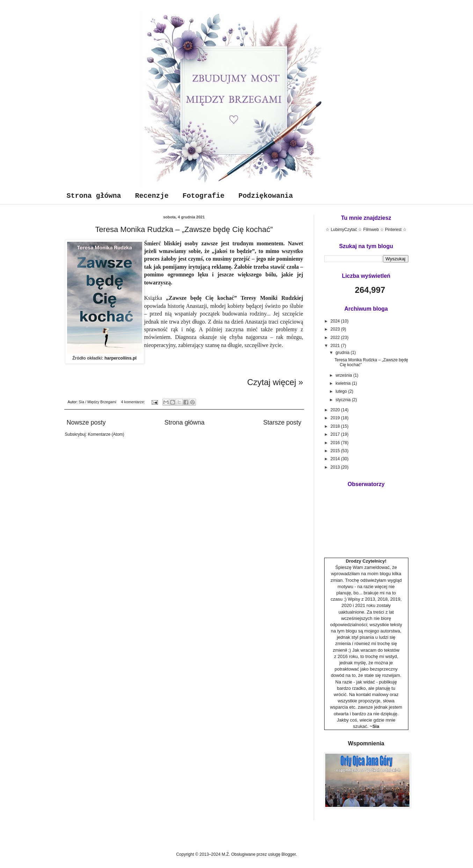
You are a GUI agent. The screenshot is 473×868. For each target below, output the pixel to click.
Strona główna (94, 196)
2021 (336, 346)
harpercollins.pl (121, 358)
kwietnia (344, 383)
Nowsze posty (86, 422)
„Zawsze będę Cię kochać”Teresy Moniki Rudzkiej (234, 298)
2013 (336, 467)
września (344, 375)
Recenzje (152, 196)
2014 (336, 459)
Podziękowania (266, 196)
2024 (336, 321)
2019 (336, 418)
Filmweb (371, 230)
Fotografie (204, 196)
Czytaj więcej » (275, 382)
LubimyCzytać (344, 230)
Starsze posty (282, 422)
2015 (336, 451)
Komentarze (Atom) (106, 434)
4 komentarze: (134, 402)
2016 (336, 443)
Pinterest (393, 230)
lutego (342, 391)
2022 (336, 338)
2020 (336, 410)
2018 (336, 426)
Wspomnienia (366, 743)
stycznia (344, 400)
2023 (336, 329)
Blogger (289, 854)
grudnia (343, 353)
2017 (336, 434)
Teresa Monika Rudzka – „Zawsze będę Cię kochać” (184, 229)
